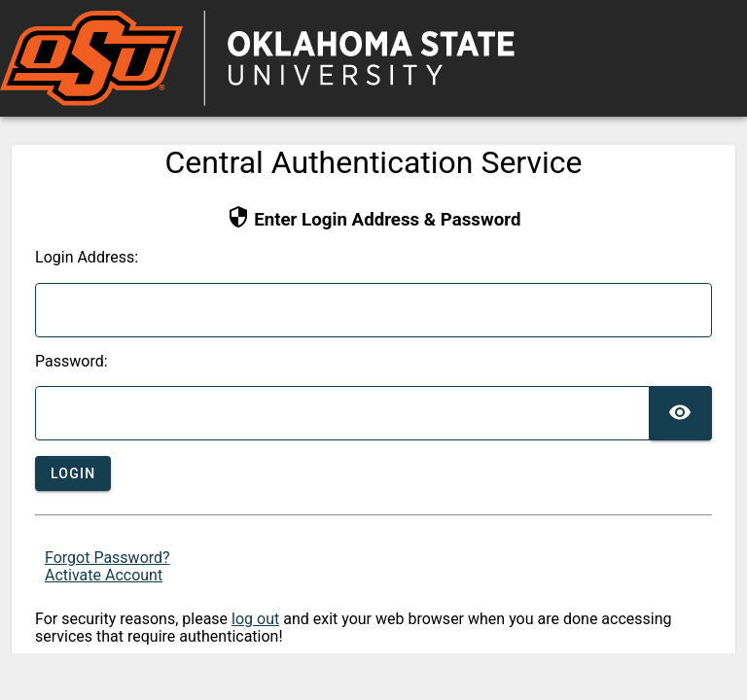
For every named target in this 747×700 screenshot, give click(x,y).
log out (255, 619)
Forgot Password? (107, 558)
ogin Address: (87, 258)
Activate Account (104, 575)
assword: (71, 362)
